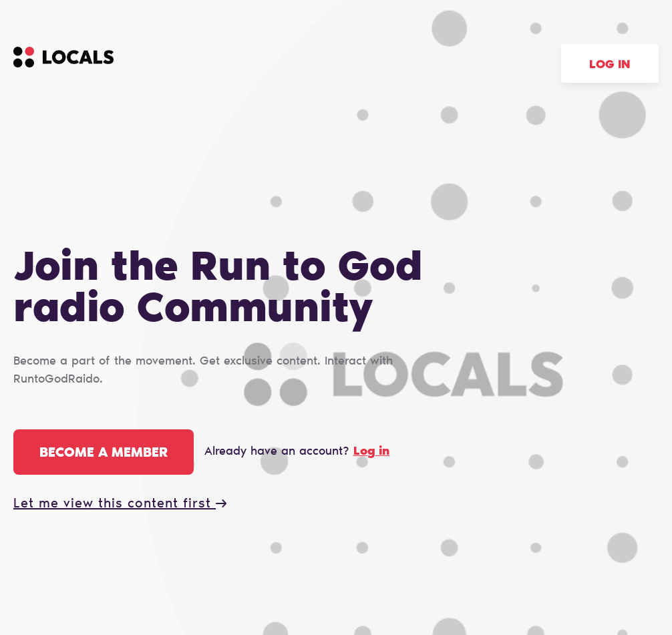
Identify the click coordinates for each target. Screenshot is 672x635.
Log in (610, 65)
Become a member (104, 453)
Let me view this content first (120, 504)
